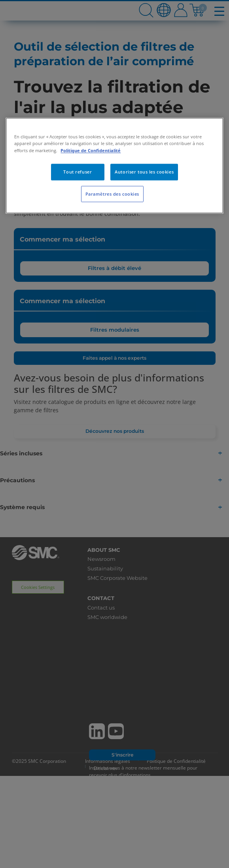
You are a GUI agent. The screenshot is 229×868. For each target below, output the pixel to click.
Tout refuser (78, 172)
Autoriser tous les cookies (144, 172)
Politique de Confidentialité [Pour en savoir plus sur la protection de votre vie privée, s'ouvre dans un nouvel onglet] (91, 150)
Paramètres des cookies (113, 194)
